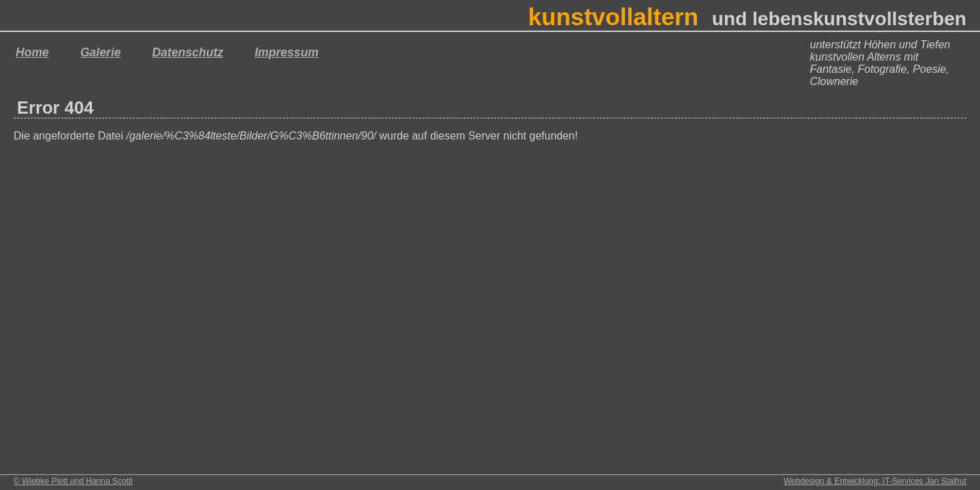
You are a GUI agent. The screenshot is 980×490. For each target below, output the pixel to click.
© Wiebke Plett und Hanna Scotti (73, 481)
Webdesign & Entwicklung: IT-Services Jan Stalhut (875, 481)
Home (32, 52)
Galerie (101, 52)
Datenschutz (188, 52)
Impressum (287, 52)
